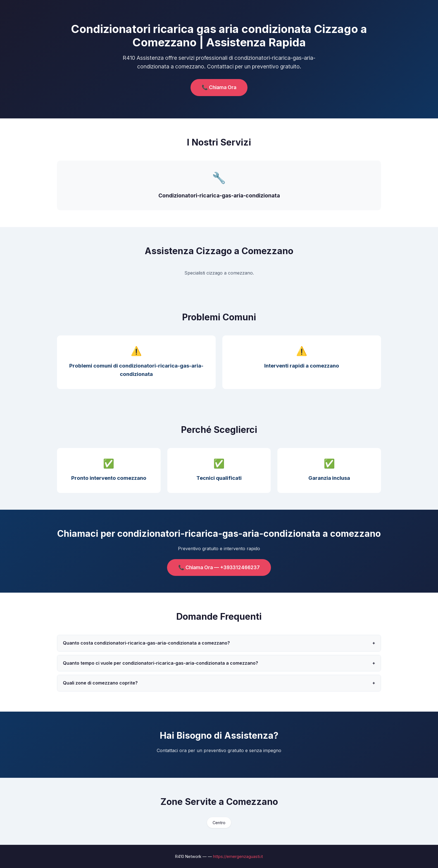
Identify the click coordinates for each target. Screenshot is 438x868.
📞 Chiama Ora (219, 87)
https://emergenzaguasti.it (238, 856)
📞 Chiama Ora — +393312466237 (219, 567)
